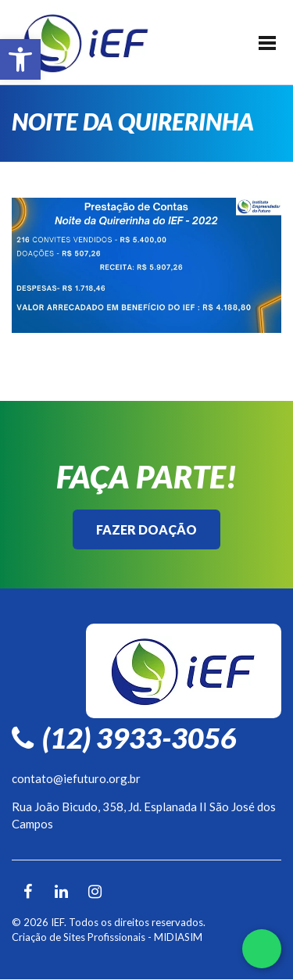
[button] (20, 59)
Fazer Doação (146, 529)
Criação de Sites (48, 937)
